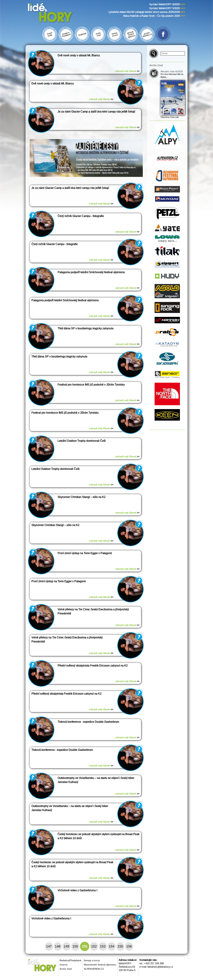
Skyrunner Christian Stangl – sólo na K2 (82, 497)
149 (66, 946)
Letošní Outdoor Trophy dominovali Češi (82, 441)
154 (111, 946)
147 (49, 946)
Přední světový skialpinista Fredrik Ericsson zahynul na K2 (93, 666)
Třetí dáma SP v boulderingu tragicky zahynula (85, 328)
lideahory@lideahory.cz (160, 967)
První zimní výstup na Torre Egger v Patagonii (85, 553)
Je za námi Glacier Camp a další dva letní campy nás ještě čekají (96, 112)
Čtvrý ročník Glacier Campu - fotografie (81, 216)
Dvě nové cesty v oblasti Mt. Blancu (79, 55)
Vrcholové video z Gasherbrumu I (77, 890)
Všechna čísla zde (170, 117)
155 (120, 946)
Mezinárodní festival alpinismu (100, 965)
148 (58, 946)
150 (75, 946)
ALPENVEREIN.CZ (94, 969)
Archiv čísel (66, 969)
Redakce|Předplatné (70, 960)
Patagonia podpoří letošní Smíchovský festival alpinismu (91, 272)
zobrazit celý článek (127, 71)
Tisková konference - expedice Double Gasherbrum (88, 722)
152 (94, 946)
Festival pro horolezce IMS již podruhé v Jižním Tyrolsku (91, 385)
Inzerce (64, 965)
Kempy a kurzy (92, 960)
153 (103, 946)
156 (129, 946)
